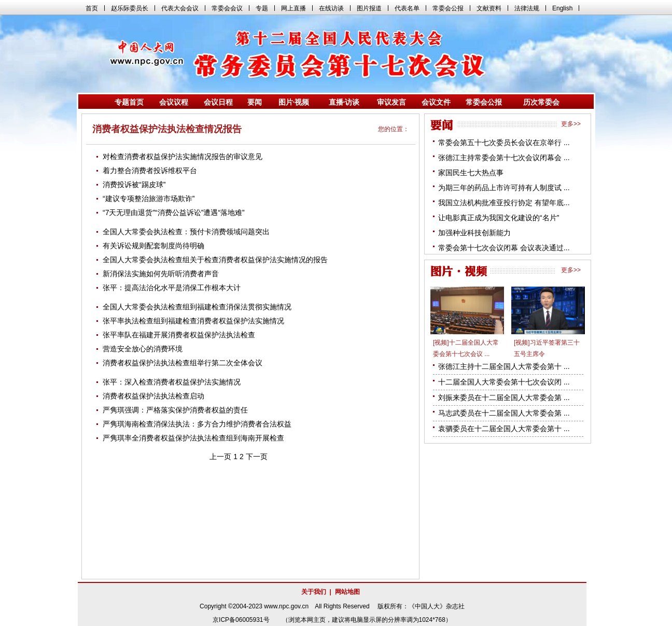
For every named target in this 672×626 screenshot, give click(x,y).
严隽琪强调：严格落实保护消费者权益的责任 (175, 410)
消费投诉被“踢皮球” (134, 184)
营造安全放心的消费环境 (143, 349)
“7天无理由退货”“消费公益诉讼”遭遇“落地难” (174, 212)
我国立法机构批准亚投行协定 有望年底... (504, 203)
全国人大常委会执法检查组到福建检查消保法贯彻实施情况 (197, 307)
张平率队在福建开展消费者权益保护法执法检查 (179, 335)
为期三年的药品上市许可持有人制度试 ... (504, 188)
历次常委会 (541, 102)
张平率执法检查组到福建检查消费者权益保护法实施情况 (193, 321)
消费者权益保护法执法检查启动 (153, 396)
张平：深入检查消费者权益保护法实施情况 (172, 382)
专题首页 (129, 102)
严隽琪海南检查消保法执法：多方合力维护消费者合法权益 (197, 424)
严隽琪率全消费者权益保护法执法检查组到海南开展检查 (193, 438)
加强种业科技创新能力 (474, 233)
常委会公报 (484, 102)
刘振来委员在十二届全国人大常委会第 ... (504, 397)
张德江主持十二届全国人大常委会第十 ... (504, 366)
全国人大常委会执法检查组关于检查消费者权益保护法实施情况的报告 (215, 260)
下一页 (257, 457)
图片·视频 (294, 102)
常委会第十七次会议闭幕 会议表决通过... (504, 248)
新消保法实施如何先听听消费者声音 (161, 274)
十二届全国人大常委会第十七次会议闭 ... (504, 382)
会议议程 (174, 102)
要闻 (255, 102)
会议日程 (218, 102)
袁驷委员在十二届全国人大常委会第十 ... (504, 429)
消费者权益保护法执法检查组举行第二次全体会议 (183, 363)
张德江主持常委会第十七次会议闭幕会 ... (504, 158)
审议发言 (391, 102)
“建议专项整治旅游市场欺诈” (149, 198)
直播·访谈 (344, 102)
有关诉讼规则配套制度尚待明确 (153, 246)
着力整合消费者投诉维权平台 (150, 170)
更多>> (571, 124)
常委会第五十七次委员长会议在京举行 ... (504, 143)
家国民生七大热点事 (471, 173)
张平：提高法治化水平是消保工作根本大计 (172, 288)
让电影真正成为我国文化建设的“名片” (499, 218)
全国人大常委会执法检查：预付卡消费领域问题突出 (186, 232)
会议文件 (436, 102)
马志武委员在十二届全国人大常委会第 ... (504, 413)
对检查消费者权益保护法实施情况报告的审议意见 (183, 156)
